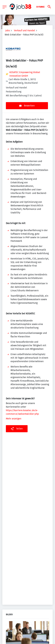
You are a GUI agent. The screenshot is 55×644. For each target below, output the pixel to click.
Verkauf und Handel (24, 30)
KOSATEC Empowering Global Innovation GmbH (25, 74)
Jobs (8, 30)
